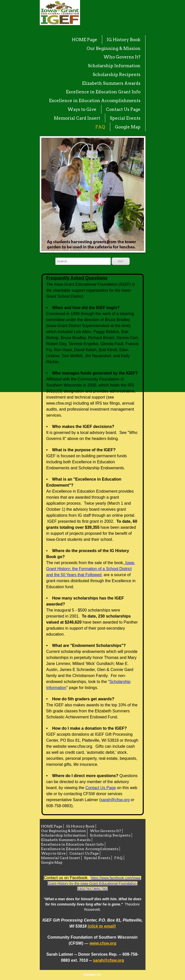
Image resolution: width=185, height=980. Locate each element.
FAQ (100, 127)
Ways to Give (82, 109)
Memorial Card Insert (77, 118)
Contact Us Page (123, 109)
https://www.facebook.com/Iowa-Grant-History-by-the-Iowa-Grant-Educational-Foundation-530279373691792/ (94, 883)
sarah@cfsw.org (115, 800)
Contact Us (92, 975)
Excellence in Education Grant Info (103, 92)
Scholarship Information (114, 66)
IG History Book (124, 40)
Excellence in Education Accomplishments (95, 101)
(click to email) (102, 926)
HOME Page (84, 40)
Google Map (128, 127)
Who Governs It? (122, 57)
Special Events (125, 118)
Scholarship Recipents (117, 74)
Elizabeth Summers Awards (111, 83)
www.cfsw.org (103, 943)
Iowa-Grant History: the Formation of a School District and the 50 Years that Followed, (91, 569)
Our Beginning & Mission (114, 48)
